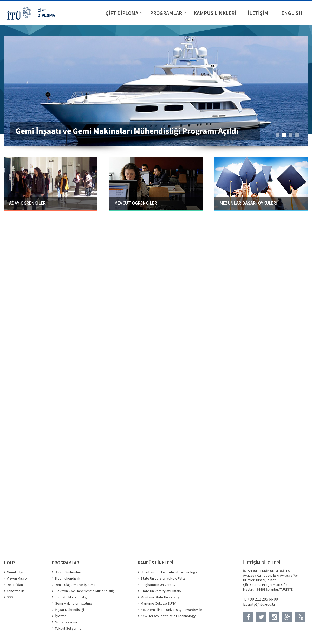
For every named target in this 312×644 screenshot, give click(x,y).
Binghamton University (158, 585)
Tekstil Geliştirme (68, 628)
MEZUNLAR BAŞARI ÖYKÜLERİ (249, 203)
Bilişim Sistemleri (68, 572)
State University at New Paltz (163, 578)
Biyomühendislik (67, 578)
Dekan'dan (15, 585)
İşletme (61, 616)
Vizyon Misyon (18, 578)
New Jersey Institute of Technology (168, 616)
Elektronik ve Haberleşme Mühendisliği (85, 591)
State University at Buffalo (161, 591)
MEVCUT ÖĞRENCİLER (136, 203)
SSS (10, 597)
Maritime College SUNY (158, 603)
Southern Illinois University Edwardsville (171, 610)
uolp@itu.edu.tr (262, 604)
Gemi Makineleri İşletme (73, 603)
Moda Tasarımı (66, 622)
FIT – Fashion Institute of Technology (169, 572)
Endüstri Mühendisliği (71, 597)
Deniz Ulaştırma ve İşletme (75, 585)
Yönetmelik (15, 591)
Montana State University (160, 597)
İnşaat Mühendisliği (69, 610)
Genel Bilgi (15, 572)
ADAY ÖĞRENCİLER (27, 203)
